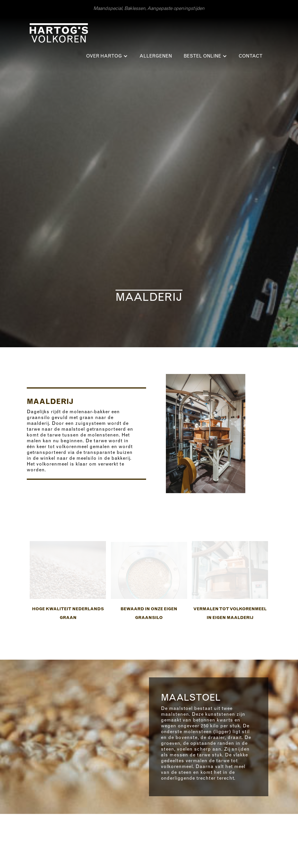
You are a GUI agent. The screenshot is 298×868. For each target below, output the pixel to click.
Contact (251, 56)
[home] (59, 35)
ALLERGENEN (156, 56)
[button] (107, 56)
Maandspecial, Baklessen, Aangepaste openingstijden (149, 9)
